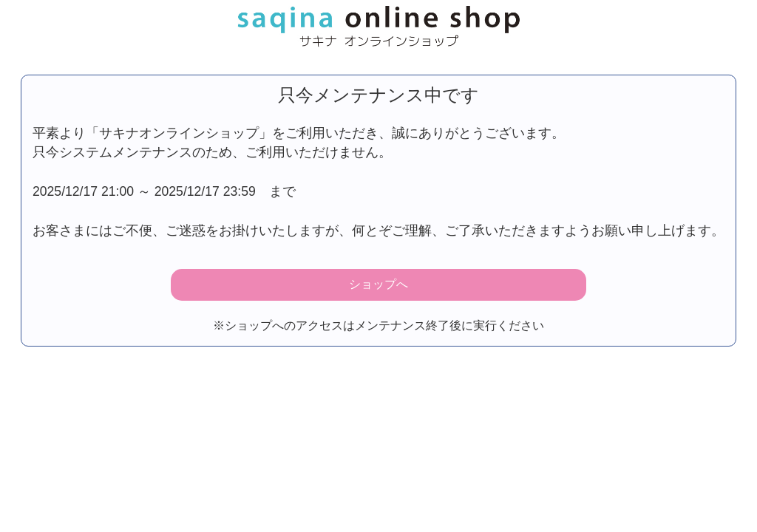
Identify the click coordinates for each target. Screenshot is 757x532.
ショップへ (378, 284)
